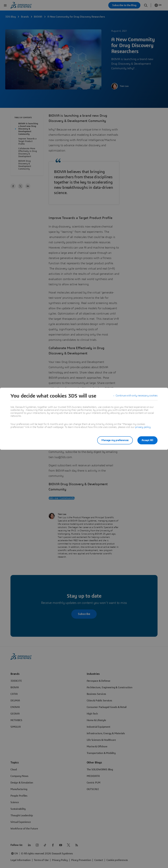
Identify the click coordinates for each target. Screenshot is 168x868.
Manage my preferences (114, 440)
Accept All (147, 440)
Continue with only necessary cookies (137, 396)
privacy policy (143, 427)
